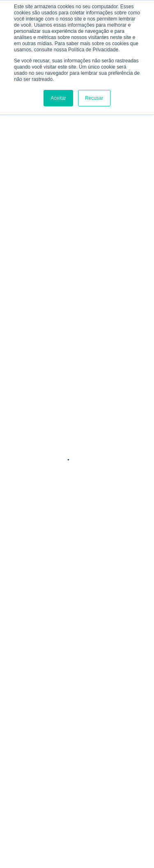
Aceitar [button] (58, 98)
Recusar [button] (94, 98)
